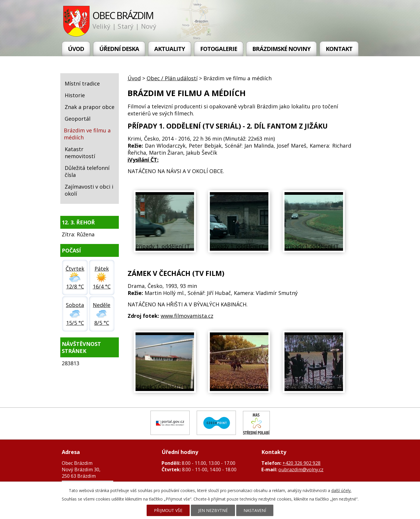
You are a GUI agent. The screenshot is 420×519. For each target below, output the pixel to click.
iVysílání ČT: (143, 160)
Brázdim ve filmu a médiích (87, 134)
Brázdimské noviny (281, 49)
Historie (75, 95)
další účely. (341, 490)
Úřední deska (119, 49)
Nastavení (255, 510)
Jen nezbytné (213, 510)
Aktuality (170, 49)
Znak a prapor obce (90, 107)
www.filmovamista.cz (187, 316)
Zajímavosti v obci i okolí (89, 190)
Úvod (76, 49)
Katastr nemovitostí (80, 153)
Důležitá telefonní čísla (87, 171)
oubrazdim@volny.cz (301, 470)
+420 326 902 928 (301, 463)
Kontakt (339, 49)
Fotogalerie (219, 49)
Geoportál (78, 119)
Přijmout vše (168, 510)
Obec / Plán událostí (172, 78)
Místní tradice (82, 83)
